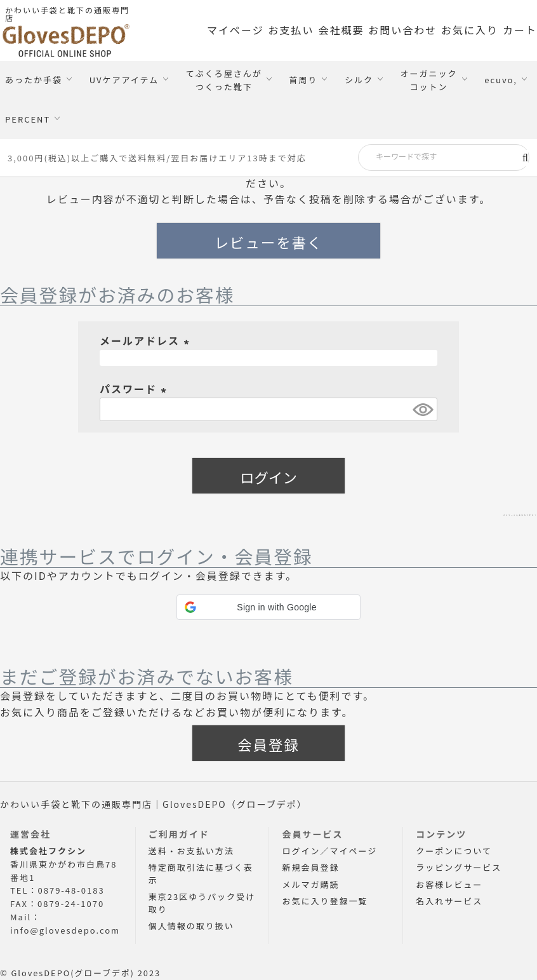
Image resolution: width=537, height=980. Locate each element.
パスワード (135, 389)
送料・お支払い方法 (191, 851)
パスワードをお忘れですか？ (463, 511)
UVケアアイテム (124, 80)
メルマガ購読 (310, 884)
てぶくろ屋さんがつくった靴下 (224, 80)
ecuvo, (501, 80)
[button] (268, 607)
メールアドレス (147, 340)
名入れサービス (449, 901)
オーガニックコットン (429, 80)
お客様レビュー (449, 884)
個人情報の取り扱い (191, 926)
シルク (359, 80)
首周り (303, 80)
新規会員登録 (310, 867)
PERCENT (28, 119)
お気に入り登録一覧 (325, 901)
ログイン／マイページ (329, 851)
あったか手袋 (34, 80)
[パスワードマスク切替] (423, 409)
